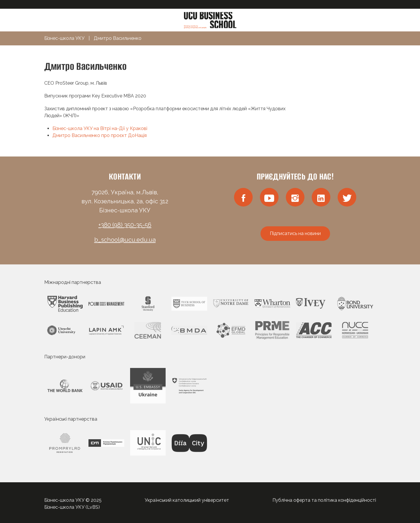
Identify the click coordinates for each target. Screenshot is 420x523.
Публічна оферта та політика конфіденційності (324, 500)
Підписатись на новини (295, 233)
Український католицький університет (187, 500)
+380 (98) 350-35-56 (125, 225)
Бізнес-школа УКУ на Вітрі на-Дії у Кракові (100, 128)
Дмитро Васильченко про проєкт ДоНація (100, 135)
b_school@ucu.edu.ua (125, 240)
